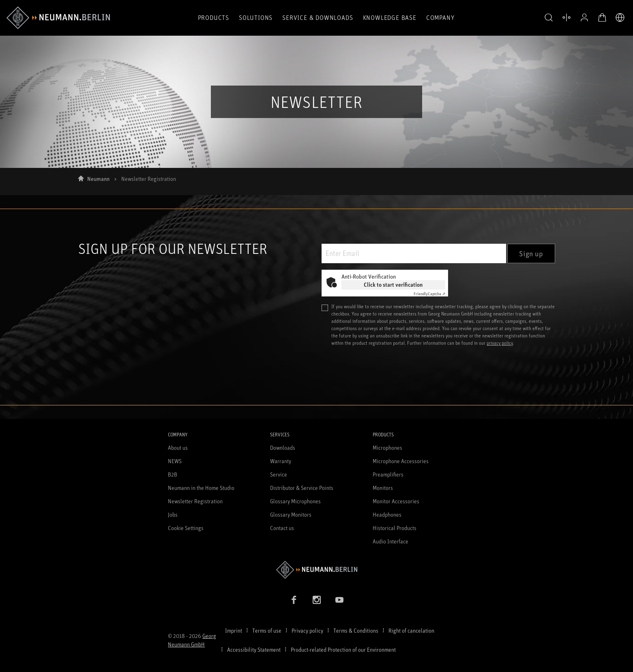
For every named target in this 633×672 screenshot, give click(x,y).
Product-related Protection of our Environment (343, 649)
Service (279, 474)
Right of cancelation (411, 630)
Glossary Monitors (291, 514)
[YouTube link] (339, 600)
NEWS (175, 461)
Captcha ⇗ (429, 294)
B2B (173, 474)
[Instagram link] (317, 600)
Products (214, 17)
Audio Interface (391, 541)
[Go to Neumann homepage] (316, 570)
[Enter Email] (414, 253)
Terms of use (267, 630)
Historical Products (395, 528)
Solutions (256, 17)
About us (178, 448)
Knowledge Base (390, 17)
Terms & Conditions (356, 630)
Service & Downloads (318, 17)
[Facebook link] (294, 600)
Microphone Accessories (401, 461)
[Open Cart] (602, 17)
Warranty (281, 461)
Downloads (283, 448)
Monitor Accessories (396, 501)
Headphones (387, 514)
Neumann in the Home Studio (201, 488)
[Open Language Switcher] (620, 17)
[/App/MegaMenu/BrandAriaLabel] (58, 18)
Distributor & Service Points (302, 488)
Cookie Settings (186, 528)
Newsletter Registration (195, 501)
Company (440, 17)
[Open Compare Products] (566, 17)
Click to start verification (393, 284)
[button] (549, 18)
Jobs (173, 514)
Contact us (282, 528)
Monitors (383, 488)
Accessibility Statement (254, 649)
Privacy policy (307, 630)
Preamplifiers (388, 474)
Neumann (98, 179)
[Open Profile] (584, 17)
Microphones (387, 448)
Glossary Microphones (295, 501)
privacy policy (500, 343)
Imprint (234, 630)
